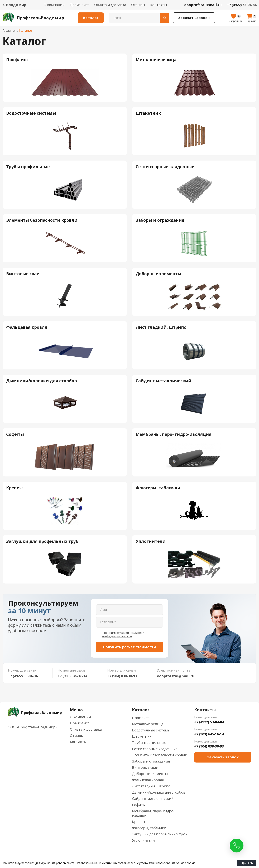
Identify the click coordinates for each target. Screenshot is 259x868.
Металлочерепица (148, 724)
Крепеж (139, 822)
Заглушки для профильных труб (159, 834)
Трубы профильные (149, 743)
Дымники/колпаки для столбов (159, 792)
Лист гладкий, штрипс (151, 786)
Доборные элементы (150, 774)
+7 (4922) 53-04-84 (23, 676)
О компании (54, 5)
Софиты (139, 805)
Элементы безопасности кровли (160, 755)
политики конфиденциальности (123, 635)
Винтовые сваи (145, 767)
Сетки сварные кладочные (155, 749)
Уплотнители (143, 840)
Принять (247, 863)
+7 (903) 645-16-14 (72, 676)
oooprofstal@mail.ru (176, 676)
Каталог (91, 18)
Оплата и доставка (110, 5)
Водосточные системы (151, 730)
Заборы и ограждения (151, 761)
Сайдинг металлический (153, 799)
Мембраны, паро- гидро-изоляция (153, 813)
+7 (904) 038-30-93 (122, 676)
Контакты (159, 5)
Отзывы (138, 5)
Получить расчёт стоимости (129, 647)
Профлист (141, 718)
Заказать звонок (194, 18)
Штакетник (142, 736)
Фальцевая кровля (148, 780)
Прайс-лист (79, 5)
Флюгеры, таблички (149, 828)
